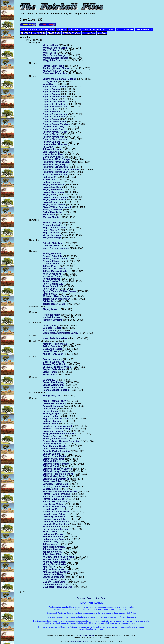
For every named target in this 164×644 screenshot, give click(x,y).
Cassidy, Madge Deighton (56, 451)
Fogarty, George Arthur (55, 114)
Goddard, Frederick (53, 349)
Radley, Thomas (51, 182)
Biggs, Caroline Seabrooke (57, 419)
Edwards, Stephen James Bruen (60, 491)
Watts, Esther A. (51, 50)
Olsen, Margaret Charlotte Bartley (60, 333)
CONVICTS (62, 29)
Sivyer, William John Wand (57, 207)
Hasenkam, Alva (51, 527)
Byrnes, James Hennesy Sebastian (61, 441)
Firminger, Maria (51, 315)
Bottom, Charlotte (52, 421)
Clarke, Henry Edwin (53, 387)
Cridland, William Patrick (56, 479)
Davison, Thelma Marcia (55, 486)
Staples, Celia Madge (54, 369)
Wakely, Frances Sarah (55, 48)
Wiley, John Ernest (53, 60)
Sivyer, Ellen (49, 195)
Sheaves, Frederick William (57, 367)
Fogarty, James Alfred (54, 122)
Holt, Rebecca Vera (53, 537)
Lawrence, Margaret (53, 577)
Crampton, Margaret (53, 459)
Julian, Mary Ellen (52, 554)
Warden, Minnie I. (52, 217)
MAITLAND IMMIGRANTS (80, 29)
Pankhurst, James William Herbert (61, 169)
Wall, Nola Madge (52, 238)
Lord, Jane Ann (51, 152)
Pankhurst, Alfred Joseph (56, 162)
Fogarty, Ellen (50, 109)
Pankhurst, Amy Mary (54, 164)
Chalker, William (51, 454)
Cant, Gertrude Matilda (55, 449)
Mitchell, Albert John (54, 362)
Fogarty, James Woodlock (56, 124)
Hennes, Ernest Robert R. (56, 390)
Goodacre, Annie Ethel (55, 519)
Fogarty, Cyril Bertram (54, 104)
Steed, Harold (50, 372)
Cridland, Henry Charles (55, 471)
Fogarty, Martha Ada (53, 137)
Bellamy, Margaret (52, 414)
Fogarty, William (51, 142)
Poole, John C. (50, 289)
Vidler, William (50, 45)
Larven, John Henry (53, 574)
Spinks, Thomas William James (59, 291)
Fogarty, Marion (51, 134)
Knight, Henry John (53, 354)
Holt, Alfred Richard (53, 534)
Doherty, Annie (50, 489)
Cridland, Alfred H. (52, 461)
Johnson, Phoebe (52, 149)
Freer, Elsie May (51, 509)
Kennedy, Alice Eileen (54, 562)
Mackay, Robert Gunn (54, 582)
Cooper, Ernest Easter (54, 456)
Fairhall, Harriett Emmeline (57, 496)
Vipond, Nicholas (52, 235)
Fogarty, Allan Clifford (54, 87)
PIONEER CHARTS (144, 29)
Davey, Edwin (50, 81)
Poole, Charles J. (52, 281)
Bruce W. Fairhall (87, 635)
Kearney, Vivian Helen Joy (56, 559)
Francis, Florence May (54, 507)
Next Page (102, 33)
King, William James (53, 569)
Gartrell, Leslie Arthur (54, 514)
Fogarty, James (51, 119)
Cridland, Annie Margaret (56, 464)
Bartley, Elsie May (52, 254)
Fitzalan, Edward (51, 261)
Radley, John (49, 177)
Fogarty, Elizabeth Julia (55, 107)
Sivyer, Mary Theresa (54, 205)
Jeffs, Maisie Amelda (54, 547)
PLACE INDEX (54, 33)
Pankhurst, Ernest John (55, 167)
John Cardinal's (76, 641)
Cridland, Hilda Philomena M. (58, 474)
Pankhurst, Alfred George (56, 159)
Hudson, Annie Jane (53, 539)
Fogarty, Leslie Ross (53, 129)
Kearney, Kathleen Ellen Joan (58, 557)
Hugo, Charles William (54, 228)
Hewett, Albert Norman (55, 144)
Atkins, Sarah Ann (52, 346)
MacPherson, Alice (53, 584)
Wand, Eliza (49, 215)
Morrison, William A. (53, 157)
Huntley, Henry (50, 542)
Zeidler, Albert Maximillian (56, 299)
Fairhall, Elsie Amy (53, 243)
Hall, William (49, 330)
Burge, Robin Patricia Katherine (59, 434)
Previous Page (89, 33)
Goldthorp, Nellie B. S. (54, 517)
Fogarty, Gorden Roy (54, 117)
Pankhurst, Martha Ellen (55, 172)
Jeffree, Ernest (50, 266)
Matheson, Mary (51, 246)
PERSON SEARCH (29, 29)
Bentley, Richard (51, 416)
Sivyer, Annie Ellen (53, 190)
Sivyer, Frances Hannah (55, 197)
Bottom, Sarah (50, 424)
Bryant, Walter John (53, 385)
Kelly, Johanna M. (52, 274)
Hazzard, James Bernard (56, 529)
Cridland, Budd (51, 466)
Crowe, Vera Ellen (52, 481)
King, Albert (49, 567)
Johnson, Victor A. (52, 552)
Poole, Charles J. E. (53, 284)
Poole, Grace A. (51, 286)
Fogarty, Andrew (51, 89)
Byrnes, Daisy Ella (52, 256)
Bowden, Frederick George (57, 429)
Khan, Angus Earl (52, 71)
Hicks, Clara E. (50, 532)
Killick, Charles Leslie (54, 564)
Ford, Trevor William (53, 504)
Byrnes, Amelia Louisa (55, 439)
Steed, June (49, 374)
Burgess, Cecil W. (52, 436)
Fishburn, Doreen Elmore (56, 68)
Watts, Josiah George (54, 55)
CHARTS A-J (26, 33)
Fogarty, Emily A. (52, 112)
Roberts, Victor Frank (54, 364)
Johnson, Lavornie (53, 549)
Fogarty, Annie (50, 99)
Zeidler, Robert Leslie (54, 304)
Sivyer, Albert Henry (53, 185)
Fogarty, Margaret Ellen (55, 132)
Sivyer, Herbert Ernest (54, 200)
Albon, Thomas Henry (54, 401)
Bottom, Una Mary (52, 359)
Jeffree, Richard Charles (55, 271)
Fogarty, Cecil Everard (54, 102)
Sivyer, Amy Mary (52, 187)
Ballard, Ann (49, 325)
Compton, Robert (52, 328)
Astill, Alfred (49, 409)
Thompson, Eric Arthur (55, 73)
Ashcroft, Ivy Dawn (53, 406)
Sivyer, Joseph (50, 202)
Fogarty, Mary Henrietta (55, 139)
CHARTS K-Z (40, 33)
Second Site (85, 641)
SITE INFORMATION (71, 33)
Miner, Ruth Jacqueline (55, 338)
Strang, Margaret (51, 396)
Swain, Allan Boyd (52, 210)
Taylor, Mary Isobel (53, 212)
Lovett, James (50, 579)
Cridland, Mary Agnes (54, 476)
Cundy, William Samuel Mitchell (59, 79)
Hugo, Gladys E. (51, 230)
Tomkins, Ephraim (52, 320)
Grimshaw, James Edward (56, 522)
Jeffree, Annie (50, 544)
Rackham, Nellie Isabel (55, 174)
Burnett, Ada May (52, 223)
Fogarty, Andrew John (54, 97)
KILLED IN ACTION (125, 29)
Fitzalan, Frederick (52, 225)
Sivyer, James (50, 309)
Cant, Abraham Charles (55, 446)
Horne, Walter (50, 351)
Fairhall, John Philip (53, 66)
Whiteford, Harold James (56, 296)
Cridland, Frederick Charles (57, 469)
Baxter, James (50, 411)
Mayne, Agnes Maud (53, 154)
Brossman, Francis (53, 431)
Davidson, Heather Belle (55, 484)
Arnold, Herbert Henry (54, 403)
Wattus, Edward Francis (55, 58)
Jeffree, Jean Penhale (54, 269)
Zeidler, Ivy (48, 301)
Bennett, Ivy (49, 380)
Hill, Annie (48, 147)
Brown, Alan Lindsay (54, 382)
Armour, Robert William (55, 344)
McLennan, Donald (53, 276)
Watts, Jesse (49, 53)
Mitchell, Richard (52, 317)
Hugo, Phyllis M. (51, 233)
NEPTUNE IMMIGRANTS (104, 29)
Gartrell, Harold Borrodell (56, 512)
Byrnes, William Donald (55, 259)
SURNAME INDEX (47, 29)
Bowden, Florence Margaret (57, 426)
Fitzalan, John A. (51, 264)
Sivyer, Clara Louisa (53, 192)
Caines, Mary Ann (52, 444)
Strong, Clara (50, 294)
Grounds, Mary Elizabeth (56, 524)
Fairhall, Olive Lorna (53, 499)
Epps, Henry (49, 84)
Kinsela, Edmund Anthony (57, 572)
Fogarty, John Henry (53, 127)
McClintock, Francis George (57, 587)
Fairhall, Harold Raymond (56, 494)
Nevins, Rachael (51, 279)
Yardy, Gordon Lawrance (56, 248)
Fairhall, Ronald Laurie (55, 502)
